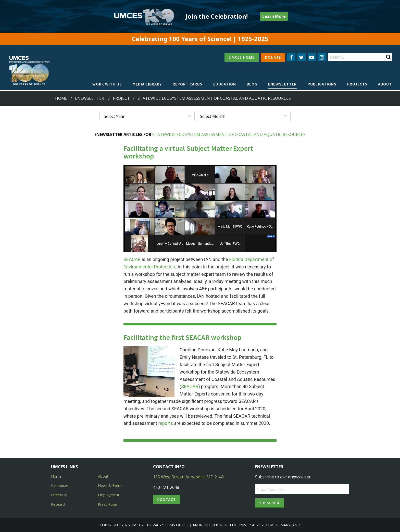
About (385, 84)
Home (61, 98)
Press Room (108, 504)
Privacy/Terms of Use (168, 525)
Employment (109, 495)
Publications (322, 84)
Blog (252, 84)
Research (59, 504)
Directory (59, 495)
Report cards (188, 84)
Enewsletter (282, 84)
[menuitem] (107, 84)
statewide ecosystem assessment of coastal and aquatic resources (214, 98)
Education (225, 84)
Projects (357, 84)
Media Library (147, 84)
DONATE (273, 57)
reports (166, 423)
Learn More (274, 16)
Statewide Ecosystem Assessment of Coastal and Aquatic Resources (229, 134)
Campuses (60, 485)
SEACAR (132, 259)
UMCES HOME (242, 57)
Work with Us (107, 84)
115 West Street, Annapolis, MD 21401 (190, 477)
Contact (166, 499)
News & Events (111, 485)
